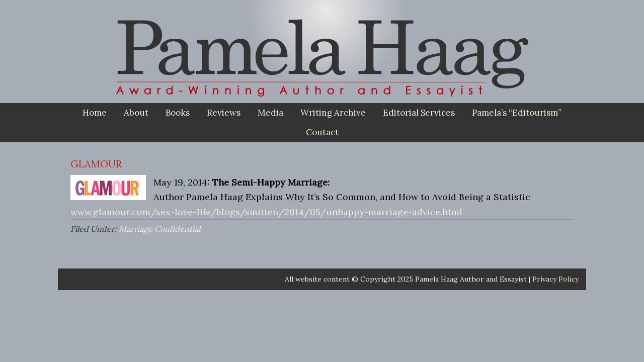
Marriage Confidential (159, 229)
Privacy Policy (555, 279)
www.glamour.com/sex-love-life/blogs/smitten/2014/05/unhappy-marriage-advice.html (266, 212)
